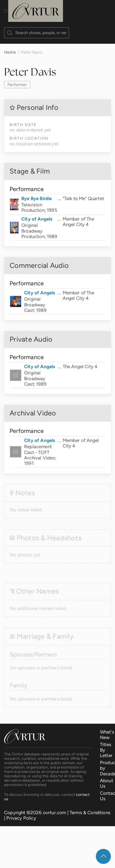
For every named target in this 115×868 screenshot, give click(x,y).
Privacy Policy (21, 813)
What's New (107, 729)
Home (10, 47)
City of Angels (37, 213)
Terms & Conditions (90, 807)
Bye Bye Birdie (37, 193)
